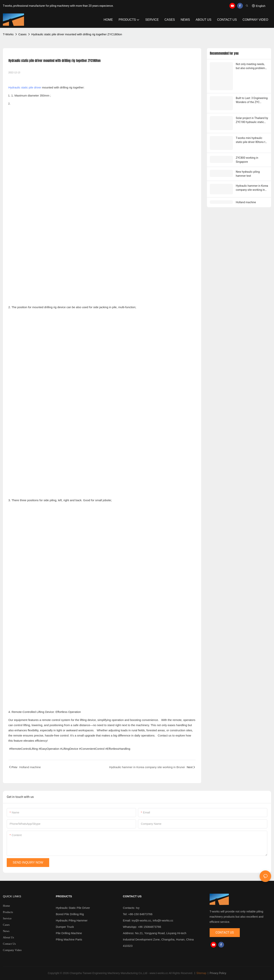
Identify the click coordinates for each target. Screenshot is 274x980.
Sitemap (201, 973)
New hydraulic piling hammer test (248, 173)
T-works (8, 34)
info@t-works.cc (163, 920)
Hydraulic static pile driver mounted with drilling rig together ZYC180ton (77, 34)
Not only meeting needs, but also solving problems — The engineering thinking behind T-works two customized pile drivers (252, 66)
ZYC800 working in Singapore (247, 159)
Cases (23, 34)
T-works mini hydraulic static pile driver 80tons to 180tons (251, 140)
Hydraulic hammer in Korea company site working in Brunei (252, 187)
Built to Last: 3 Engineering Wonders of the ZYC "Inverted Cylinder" (252, 100)
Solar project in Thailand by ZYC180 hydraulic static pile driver (252, 120)
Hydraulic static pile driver (25, 87)
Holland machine (246, 201)
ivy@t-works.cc (141, 920)
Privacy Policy (218, 973)
